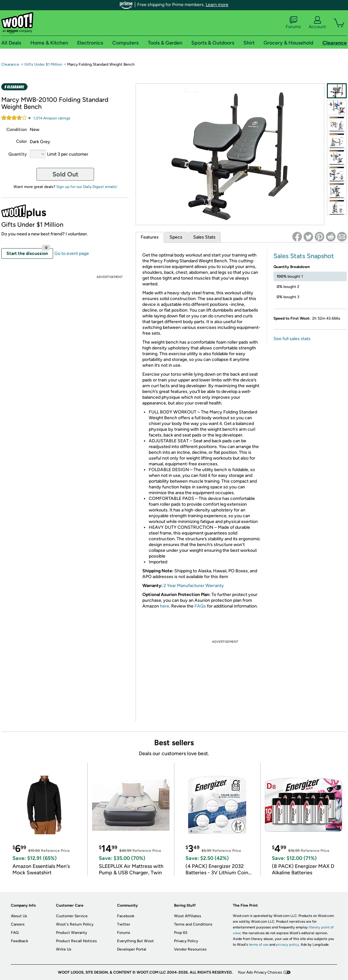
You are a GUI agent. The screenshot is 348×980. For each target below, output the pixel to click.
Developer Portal (132, 949)
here (165, 606)
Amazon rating (52, 118)
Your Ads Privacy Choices (260, 972)
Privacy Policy (186, 941)
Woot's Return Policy (75, 924)
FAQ (15, 933)
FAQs (200, 606)
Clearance (10, 64)
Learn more (217, 5)
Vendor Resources (190, 949)
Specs (176, 237)
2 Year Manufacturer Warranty (194, 586)
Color (21, 141)
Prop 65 (181, 933)
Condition (17, 130)
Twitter (124, 924)
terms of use (259, 945)
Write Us (64, 949)
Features (150, 237)
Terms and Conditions (193, 924)
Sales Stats (204, 237)
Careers (18, 924)
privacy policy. (288, 945)
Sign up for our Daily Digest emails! (87, 187)
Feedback (20, 941)
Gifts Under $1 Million (43, 64)
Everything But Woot (135, 941)
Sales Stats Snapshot (304, 256)
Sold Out (65, 174)
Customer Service (72, 916)
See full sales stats (292, 339)
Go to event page (72, 253)
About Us (19, 916)
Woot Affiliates (188, 916)
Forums (293, 23)
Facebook (126, 916)
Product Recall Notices (76, 941)
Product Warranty (71, 933)
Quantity (18, 154)
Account (317, 23)
